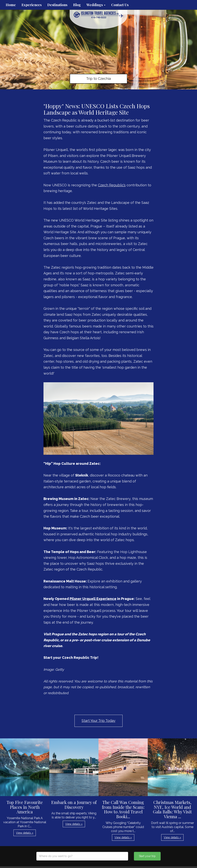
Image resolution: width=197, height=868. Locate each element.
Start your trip (147, 856)
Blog (77, 5)
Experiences (32, 5)
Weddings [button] (96, 5)
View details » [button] (25, 833)
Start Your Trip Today (98, 721)
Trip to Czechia (98, 79)
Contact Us (120, 5)
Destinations (57, 5)
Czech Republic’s (112, 185)
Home (11, 5)
